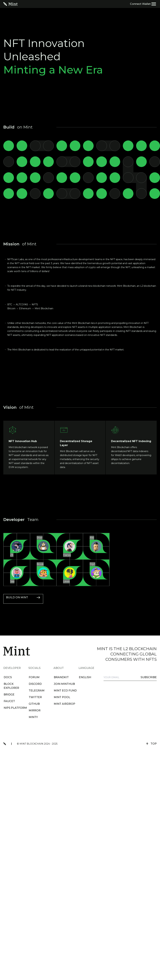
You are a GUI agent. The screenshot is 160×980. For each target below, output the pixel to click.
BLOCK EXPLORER (10, 686)
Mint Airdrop (63, 704)
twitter (34, 697)
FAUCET (8, 701)
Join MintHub (63, 684)
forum (33, 677)
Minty (32, 717)
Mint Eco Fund (64, 691)
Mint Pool (61, 697)
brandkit (60, 677)
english (84, 677)
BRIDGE (8, 695)
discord (34, 684)
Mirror (33, 711)
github (33, 704)
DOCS (7, 677)
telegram (35, 691)
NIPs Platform (14, 708)
